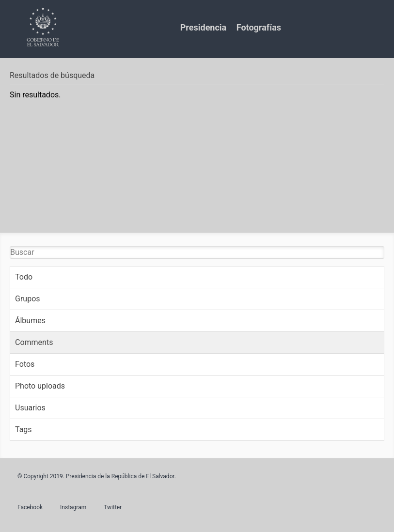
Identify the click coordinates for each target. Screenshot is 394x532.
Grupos (28, 299)
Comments (34, 342)
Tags (24, 430)
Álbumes (30, 321)
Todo (24, 277)
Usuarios (30, 408)
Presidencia (203, 27)
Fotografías (259, 27)
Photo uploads (40, 386)
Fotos (25, 364)
